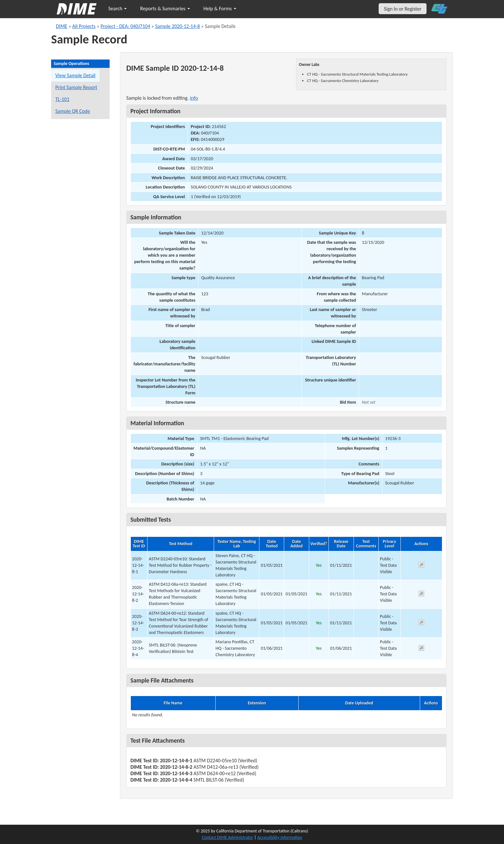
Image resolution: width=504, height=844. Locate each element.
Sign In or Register (403, 9)
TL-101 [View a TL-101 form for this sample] (62, 99)
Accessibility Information (280, 837)
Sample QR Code (73, 111)
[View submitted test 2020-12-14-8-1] (421, 566)
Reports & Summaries (165, 9)
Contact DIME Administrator (228, 837)
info (194, 98)
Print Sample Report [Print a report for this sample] (76, 87)
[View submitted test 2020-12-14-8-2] (421, 595)
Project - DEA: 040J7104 (126, 26)
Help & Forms (220, 9)
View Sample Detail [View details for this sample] (75, 75)
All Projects (84, 26)
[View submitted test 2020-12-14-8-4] (421, 649)
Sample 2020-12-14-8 (178, 26)
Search (117, 9)
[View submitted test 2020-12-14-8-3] (421, 623)
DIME (62, 26)
